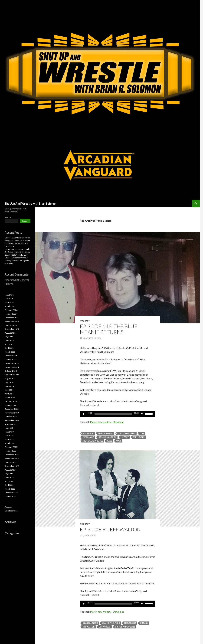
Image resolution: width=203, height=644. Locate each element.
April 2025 (9, 348)
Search (8, 217)
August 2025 (10, 333)
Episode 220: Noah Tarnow (16, 255)
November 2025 (12, 321)
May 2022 (9, 481)
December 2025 (12, 318)
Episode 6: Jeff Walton (110, 529)
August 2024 (10, 379)
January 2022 (10, 496)
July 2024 (9, 382)
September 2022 (12, 466)
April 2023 (9, 439)
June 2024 (9, 386)
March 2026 (10, 306)
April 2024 (9, 394)
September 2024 (12, 375)
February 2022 (11, 493)
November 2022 (12, 458)
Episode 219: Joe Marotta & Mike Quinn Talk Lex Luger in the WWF (17, 261)
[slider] (113, 414)
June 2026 (9, 295)
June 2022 (9, 477)
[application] (118, 414)
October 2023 (11, 417)
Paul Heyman (139, 437)
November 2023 (12, 413)
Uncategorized (11, 511)
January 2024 (10, 405)
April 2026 (9, 302)
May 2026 (9, 299)
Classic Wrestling (127, 433)
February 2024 (11, 401)
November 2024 (12, 367)
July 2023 (9, 428)
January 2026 (10, 314)
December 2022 (12, 455)
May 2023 (9, 436)
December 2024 (12, 363)
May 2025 (9, 344)
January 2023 (10, 451)
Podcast (85, 321)
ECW (142, 433)
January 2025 (10, 359)
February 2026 (11, 310)
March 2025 (10, 352)
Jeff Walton (89, 627)
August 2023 (10, 424)
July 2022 (9, 474)
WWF (119, 441)
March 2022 (10, 489)
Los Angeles (105, 627)
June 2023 (9, 432)
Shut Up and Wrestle (93, 441)
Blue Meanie (88, 433)
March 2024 (10, 398)
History (125, 437)
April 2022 (9, 485)
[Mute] (142, 414)
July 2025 (9, 337)
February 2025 (11, 356)
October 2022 (11, 462)
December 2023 (12, 409)
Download (119, 422)
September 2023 (12, 420)
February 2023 (11, 447)
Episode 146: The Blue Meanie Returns (109, 329)
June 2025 (9, 340)
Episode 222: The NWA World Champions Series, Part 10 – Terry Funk (17, 243)
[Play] (84, 414)
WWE (110, 441)
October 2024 (11, 371)
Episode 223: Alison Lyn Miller (17, 238)
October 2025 (11, 325)
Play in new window (101, 422)
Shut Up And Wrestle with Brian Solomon (31, 204)
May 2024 (9, 390)
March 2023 (10, 443)
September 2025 (12, 329)
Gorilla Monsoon (107, 437)
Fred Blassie (88, 437)
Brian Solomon (106, 433)
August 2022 (10, 470)
